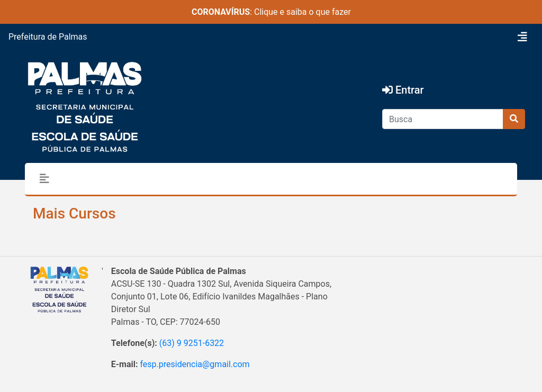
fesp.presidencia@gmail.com (195, 364)
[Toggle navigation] (522, 37)
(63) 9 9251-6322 (192, 343)
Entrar (403, 90)
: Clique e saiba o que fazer (271, 12)
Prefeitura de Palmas (48, 37)
